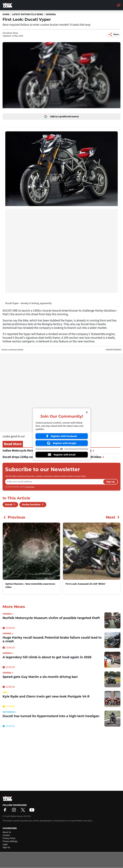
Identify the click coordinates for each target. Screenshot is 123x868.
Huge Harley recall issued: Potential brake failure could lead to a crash (52, 639)
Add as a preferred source (61, 117)
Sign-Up (6, 847)
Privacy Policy (30, 487)
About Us (7, 832)
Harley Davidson (31, 505)
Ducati (9, 505)
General (51, 14)
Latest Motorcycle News (28, 14)
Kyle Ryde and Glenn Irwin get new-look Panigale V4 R (46, 696)
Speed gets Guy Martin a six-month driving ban (40, 677)
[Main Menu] (119, 5)
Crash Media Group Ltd (15, 816)
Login (5, 844)
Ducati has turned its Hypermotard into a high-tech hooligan (51, 716)
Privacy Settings (10, 841)
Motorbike (9, 712)
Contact (6, 835)
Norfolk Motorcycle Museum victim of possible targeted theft (51, 618)
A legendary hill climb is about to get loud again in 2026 (47, 657)
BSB (5, 693)
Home (6, 14)
